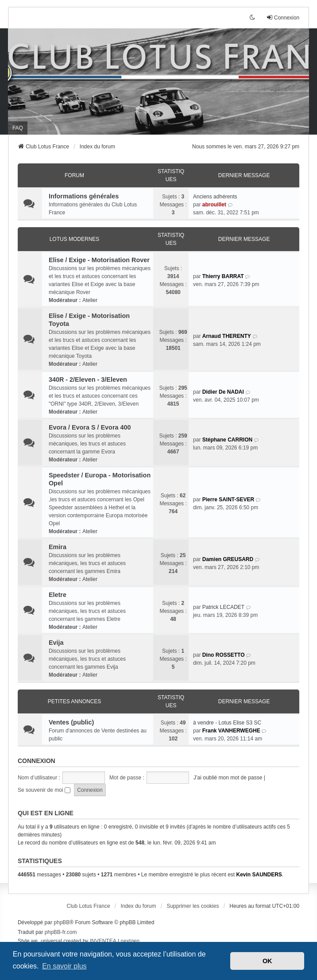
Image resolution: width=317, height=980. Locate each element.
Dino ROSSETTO (224, 655)
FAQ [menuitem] (18, 128)
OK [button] (267, 961)
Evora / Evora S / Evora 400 (90, 427)
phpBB (62, 922)
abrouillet (214, 205)
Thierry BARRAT (223, 276)
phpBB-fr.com (61, 932)
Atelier (90, 300)
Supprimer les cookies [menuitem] (193, 906)
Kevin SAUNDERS (259, 875)
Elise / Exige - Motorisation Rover (99, 260)
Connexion (37, 761)
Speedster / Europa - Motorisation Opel (100, 479)
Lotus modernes (75, 239)
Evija (56, 643)
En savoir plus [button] (64, 966)
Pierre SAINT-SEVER (228, 500)
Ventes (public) (71, 722)
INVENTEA (103, 941)
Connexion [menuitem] (283, 17)
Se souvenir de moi (44, 790)
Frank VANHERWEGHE (231, 731)
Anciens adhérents (215, 197)
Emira (58, 547)
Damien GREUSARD (228, 559)
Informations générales (84, 196)
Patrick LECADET (223, 607)
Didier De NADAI (223, 392)
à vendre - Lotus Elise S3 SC (227, 723)
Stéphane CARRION (227, 440)
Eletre (58, 595)
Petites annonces (75, 701)
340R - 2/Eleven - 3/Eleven (88, 380)
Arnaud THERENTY (227, 336)
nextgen (130, 941)
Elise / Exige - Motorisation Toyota (89, 320)
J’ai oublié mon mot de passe (228, 778)
